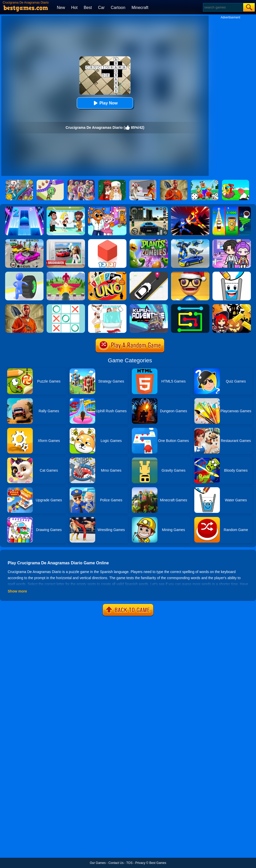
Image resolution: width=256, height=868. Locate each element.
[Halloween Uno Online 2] (107, 273)
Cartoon (118, 8)
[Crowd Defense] (66, 273)
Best (88, 8)
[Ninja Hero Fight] (190, 208)
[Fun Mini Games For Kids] (107, 208)
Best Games (158, 863)
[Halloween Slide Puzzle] (232, 306)
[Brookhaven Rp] (66, 241)
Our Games (98, 863)
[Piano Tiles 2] (24, 208)
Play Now (105, 103)
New (61, 8)
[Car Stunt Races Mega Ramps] (24, 241)
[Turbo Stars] (24, 273)
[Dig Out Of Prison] (24, 306)
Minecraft (140, 8)
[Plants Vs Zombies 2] (149, 241)
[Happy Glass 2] (232, 273)
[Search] (223, 7)
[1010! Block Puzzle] (107, 241)
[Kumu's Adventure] (149, 306)
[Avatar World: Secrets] (232, 241)
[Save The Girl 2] (66, 208)
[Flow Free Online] (190, 306)
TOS (129, 863)
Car (101, 8)
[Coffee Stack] (232, 208)
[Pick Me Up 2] (149, 273)
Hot (74, 8)
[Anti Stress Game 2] (190, 273)
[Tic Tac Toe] (66, 306)
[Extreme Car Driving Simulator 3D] (149, 208)
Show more (17, 591)
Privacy (140, 863)
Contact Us (116, 863)
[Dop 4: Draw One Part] (107, 306)
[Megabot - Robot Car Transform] (190, 241)
